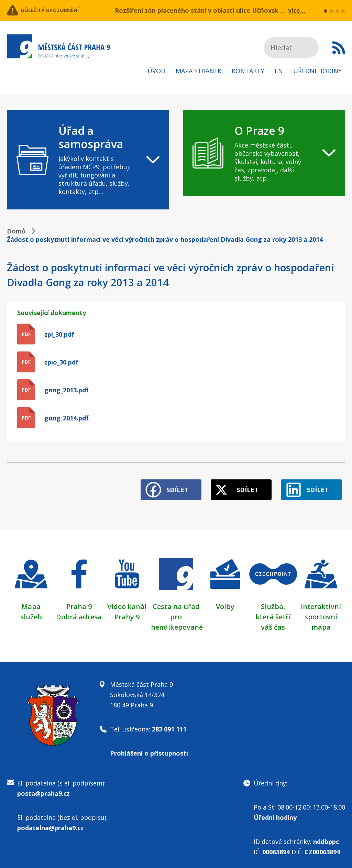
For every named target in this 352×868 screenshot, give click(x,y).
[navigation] (88, 160)
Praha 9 (79, 600)
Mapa (31, 600)
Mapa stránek (199, 71)
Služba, (273, 600)
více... (297, 10)
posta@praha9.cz (43, 787)
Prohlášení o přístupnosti (149, 747)
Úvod (156, 71)
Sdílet (155, 484)
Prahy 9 (127, 611)
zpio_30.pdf (61, 362)
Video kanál (127, 600)
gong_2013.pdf (67, 390)
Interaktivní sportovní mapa (321, 611)
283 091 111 (169, 723)
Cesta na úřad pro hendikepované (177, 611)
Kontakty (248, 71)
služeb (31, 611)
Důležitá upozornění (63, 10)
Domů (16, 231)
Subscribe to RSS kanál (339, 47)
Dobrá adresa (79, 611)
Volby (225, 600)
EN (279, 71)
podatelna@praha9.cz (50, 822)
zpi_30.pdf (59, 334)
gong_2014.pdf (67, 418)
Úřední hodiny (317, 71)
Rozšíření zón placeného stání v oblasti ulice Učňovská (199, 10)
